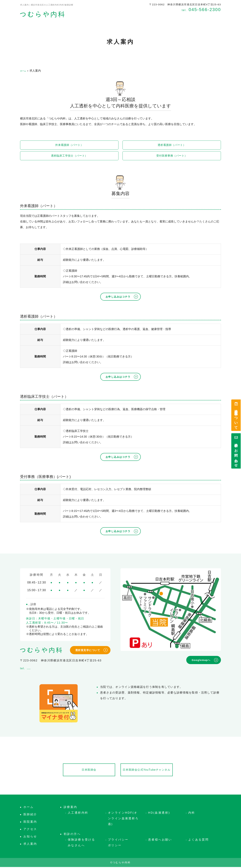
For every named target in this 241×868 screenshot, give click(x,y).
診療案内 (137, 16)
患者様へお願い (160, 841)
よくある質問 (198, 841)
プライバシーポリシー (118, 843)
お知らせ (215, 16)
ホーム (83, 16)
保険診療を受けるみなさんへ (81, 843)
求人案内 (196, 16)
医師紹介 (100, 16)
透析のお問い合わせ (236, 451)
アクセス (177, 16)
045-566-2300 (42, 669)
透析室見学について (236, 415)
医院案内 (118, 16)
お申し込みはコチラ (118, 297)
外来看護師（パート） (69, 145)
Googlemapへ (201, 661)
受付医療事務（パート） (172, 156)
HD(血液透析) (159, 814)
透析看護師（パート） (172, 145)
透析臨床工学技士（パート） (69, 156)
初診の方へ (157, 16)
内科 (192, 814)
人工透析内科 (78, 814)
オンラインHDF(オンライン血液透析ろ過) (123, 819)
